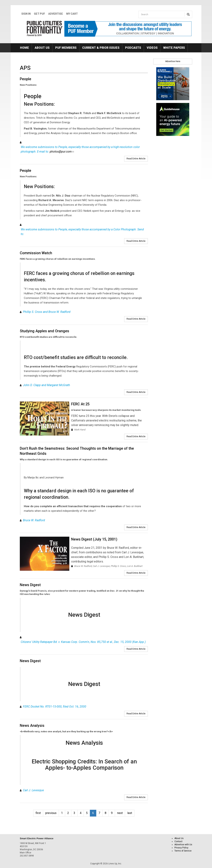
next (120, 813)
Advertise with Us (183, 845)
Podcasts (133, 48)
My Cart (72, 14)
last (130, 813)
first (38, 813)
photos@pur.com (62, 152)
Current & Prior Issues (101, 48)
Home (24, 48)
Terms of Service (183, 851)
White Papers (174, 48)
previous (51, 813)
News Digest (30, 585)
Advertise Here (173, 61)
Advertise (56, 14)
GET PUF (39, 14)
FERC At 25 (80, 404)
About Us (42, 48)
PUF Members (66, 48)
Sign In (26, 14)
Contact (178, 841)
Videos (152, 48)
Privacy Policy (181, 848)
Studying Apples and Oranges (44, 331)
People (25, 79)
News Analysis (32, 726)
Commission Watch (36, 253)
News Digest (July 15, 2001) (94, 539)
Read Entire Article (136, 159)
